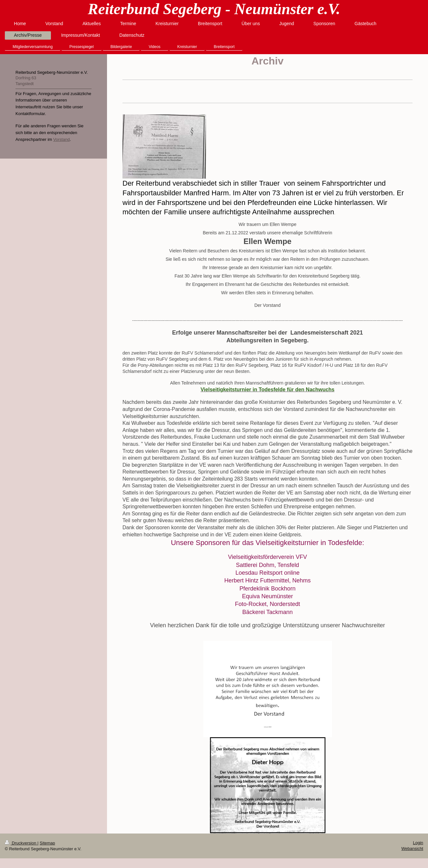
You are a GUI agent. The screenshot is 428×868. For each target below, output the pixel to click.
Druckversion (21, 843)
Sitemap (47, 843)
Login (418, 843)
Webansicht (412, 848)
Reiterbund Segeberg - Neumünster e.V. (214, 9)
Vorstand (61, 139)
